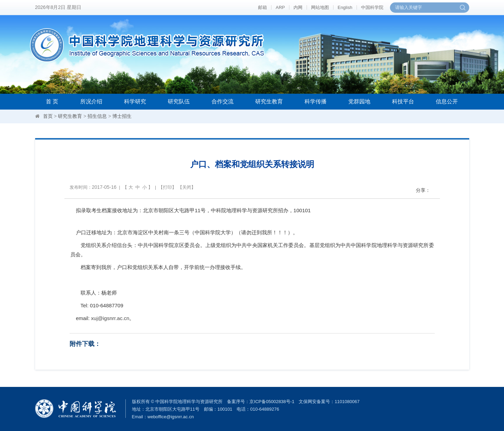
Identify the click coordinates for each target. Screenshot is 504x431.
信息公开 (447, 101)
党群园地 (359, 101)
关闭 (187, 187)
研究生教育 (269, 101)
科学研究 (135, 101)
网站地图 (320, 7)
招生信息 (97, 116)
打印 (167, 187)
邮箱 (263, 7)
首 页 (52, 101)
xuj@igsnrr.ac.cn (110, 318)
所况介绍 (91, 101)
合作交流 (223, 101)
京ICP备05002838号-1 (272, 402)
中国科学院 (372, 7)
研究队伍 (179, 101)
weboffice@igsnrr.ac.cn (171, 417)
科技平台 (403, 101)
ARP (280, 7)
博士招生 (122, 116)
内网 (298, 7)
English (345, 7)
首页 (48, 116)
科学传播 (316, 101)
